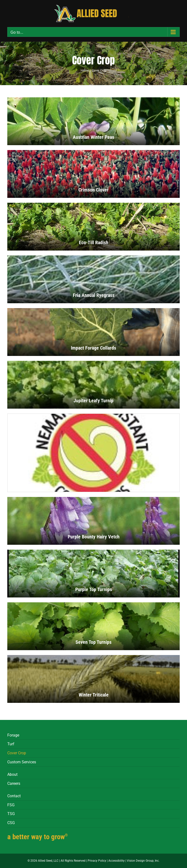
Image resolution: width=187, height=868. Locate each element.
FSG (11, 805)
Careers (14, 783)
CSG (11, 823)
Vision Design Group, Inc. (143, 861)
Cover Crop (17, 753)
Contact (14, 796)
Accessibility (117, 861)
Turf (11, 744)
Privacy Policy (97, 861)
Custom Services (22, 762)
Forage (13, 735)
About (12, 774)
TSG (11, 814)
